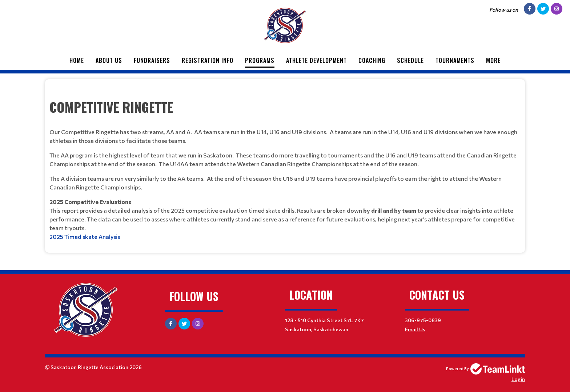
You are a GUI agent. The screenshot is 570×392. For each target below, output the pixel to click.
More (493, 60)
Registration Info (208, 60)
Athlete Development (316, 60)
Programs (260, 60)
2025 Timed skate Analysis (85, 237)
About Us (109, 60)
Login (518, 379)
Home (77, 60)
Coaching (372, 60)
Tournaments (455, 60)
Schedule (410, 60)
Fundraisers (152, 60)
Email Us (415, 329)
